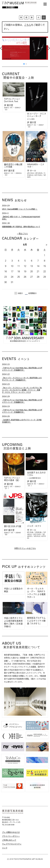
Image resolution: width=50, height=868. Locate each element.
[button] (24, 64)
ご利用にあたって (9, 840)
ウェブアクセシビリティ (12, 844)
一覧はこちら (22, 234)
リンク (5, 848)
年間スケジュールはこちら (25, 548)
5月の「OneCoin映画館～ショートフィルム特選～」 (20, 209)
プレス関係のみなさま (11, 832)
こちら (28, 25)
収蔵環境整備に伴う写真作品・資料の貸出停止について (21, 227)
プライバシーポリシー (11, 836)
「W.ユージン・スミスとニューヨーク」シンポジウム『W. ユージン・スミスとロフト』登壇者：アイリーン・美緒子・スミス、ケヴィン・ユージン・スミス (22, 390)
